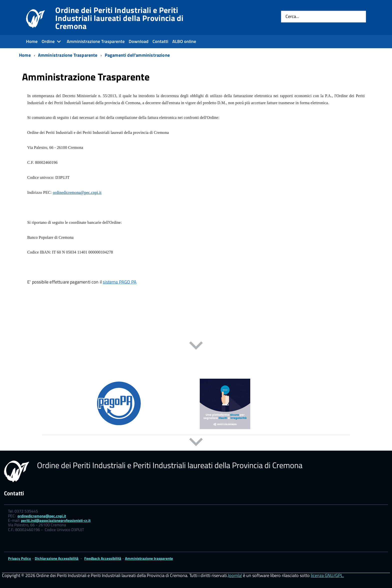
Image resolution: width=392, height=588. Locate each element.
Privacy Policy (19, 558)
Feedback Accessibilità (103, 558)
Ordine (48, 41)
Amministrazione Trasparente (96, 41)
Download (139, 41)
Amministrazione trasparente (149, 558)
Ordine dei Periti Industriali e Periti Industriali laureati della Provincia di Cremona (119, 18)
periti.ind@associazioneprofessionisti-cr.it (56, 520)
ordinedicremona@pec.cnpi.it (77, 192)
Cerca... (292, 17)
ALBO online (184, 41)
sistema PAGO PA (120, 282)
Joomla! (235, 575)
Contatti (160, 41)
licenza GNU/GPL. (327, 575)
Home (32, 41)
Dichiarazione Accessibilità (57, 558)
